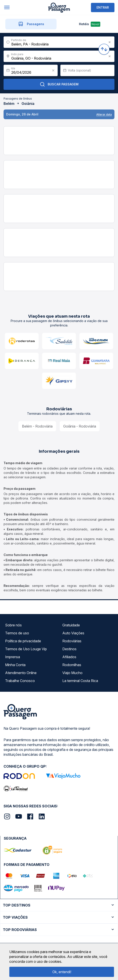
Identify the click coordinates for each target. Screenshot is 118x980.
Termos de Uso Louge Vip (26, 649)
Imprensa (13, 657)
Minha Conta (15, 665)
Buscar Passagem (59, 84)
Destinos (69, 649)
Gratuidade (71, 625)
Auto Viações (73, 633)
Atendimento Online (21, 673)
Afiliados (69, 657)
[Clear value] (53, 70)
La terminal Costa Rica (80, 681)
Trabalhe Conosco (20, 681)
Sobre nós (13, 625)
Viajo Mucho (72, 673)
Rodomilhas (72, 665)
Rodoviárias (72, 641)
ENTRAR (103, 7)
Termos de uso (17, 633)
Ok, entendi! (62, 972)
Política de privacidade (23, 641)
